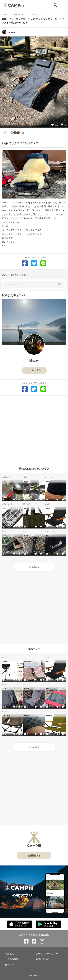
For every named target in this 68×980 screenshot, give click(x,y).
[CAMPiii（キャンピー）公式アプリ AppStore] (20, 924)
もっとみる (34, 567)
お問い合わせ (42, 959)
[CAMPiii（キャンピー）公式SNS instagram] (42, 941)
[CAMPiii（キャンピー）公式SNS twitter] (34, 941)
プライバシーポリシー (47, 954)
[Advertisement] (34, 430)
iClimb (4, 689)
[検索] (55, 5)
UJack (4, 481)
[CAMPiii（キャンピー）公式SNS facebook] (26, 941)
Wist (47, 689)
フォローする (34, 370)
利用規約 (9, 954)
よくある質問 (12, 959)
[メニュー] (63, 5)
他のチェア (34, 649)
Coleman (5, 661)
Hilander (27, 689)
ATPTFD (27, 715)
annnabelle (28, 661)
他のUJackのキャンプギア (34, 469)
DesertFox (49, 715)
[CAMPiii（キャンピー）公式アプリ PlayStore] (48, 924)
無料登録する (34, 856)
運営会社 (9, 965)
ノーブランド (6, 715)
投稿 (59, 284)
